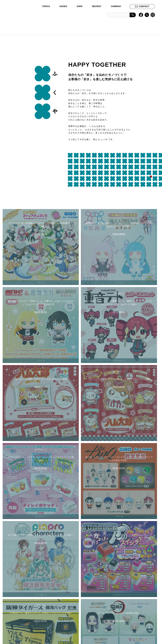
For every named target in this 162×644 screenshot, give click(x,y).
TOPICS (46, 6)
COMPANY (116, 6)
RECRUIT (97, 6)
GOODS (63, 6)
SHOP (80, 6)
